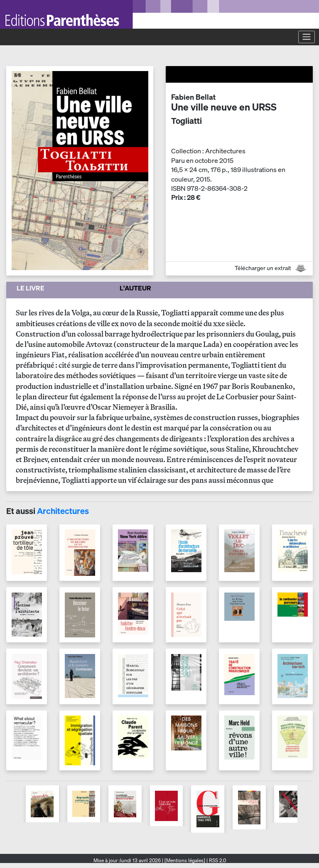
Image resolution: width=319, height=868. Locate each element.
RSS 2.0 (217, 860)
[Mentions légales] (185, 860)
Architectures (63, 511)
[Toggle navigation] (307, 37)
